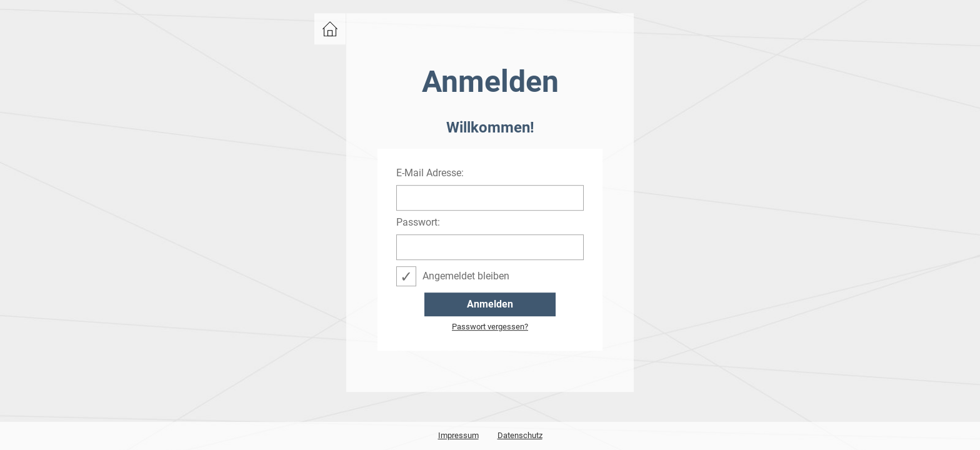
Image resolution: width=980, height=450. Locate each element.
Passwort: (418, 222)
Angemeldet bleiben (466, 276)
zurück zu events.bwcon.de (330, 29)
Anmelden (490, 304)
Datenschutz (520, 435)
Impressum (458, 435)
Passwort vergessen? (490, 327)
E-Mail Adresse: (430, 173)
